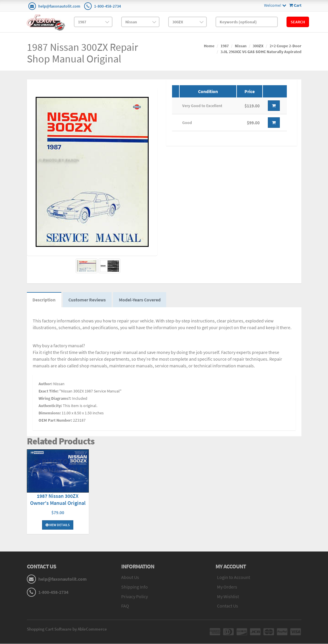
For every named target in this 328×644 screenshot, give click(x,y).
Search (298, 22)
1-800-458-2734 (107, 6)
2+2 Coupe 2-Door (286, 46)
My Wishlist (228, 596)
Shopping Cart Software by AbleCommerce (67, 629)
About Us (130, 577)
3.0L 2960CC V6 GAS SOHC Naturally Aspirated (261, 52)
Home (209, 46)
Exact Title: (48, 391)
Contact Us (228, 606)
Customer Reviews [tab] (88, 300)
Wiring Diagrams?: (55, 398)
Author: (45, 384)
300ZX (258, 46)
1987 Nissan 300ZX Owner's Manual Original (58, 500)
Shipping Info (135, 587)
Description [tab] (44, 300)
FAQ (125, 606)
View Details (58, 525)
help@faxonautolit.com (59, 6)
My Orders (227, 587)
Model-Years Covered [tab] (140, 300)
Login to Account (234, 577)
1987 (225, 46)
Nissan (241, 46)
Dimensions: (50, 413)
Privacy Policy (135, 596)
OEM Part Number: (55, 420)
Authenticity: (50, 406)
